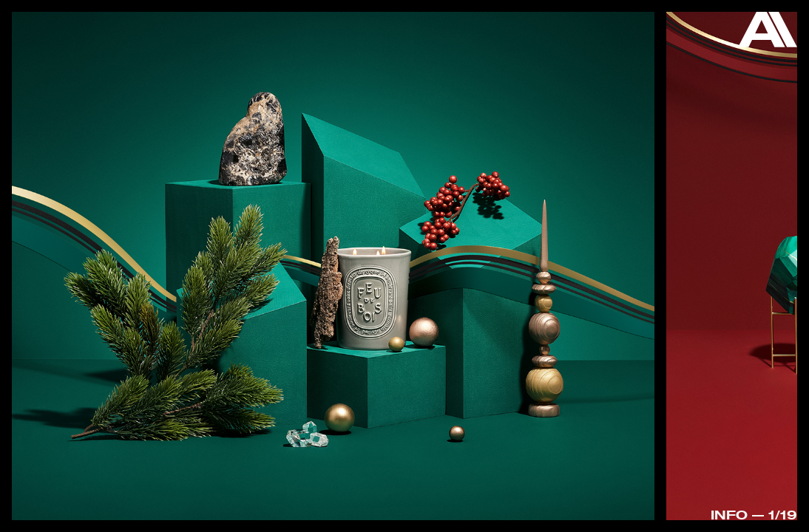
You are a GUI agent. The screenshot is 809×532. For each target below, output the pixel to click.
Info (729, 515)
